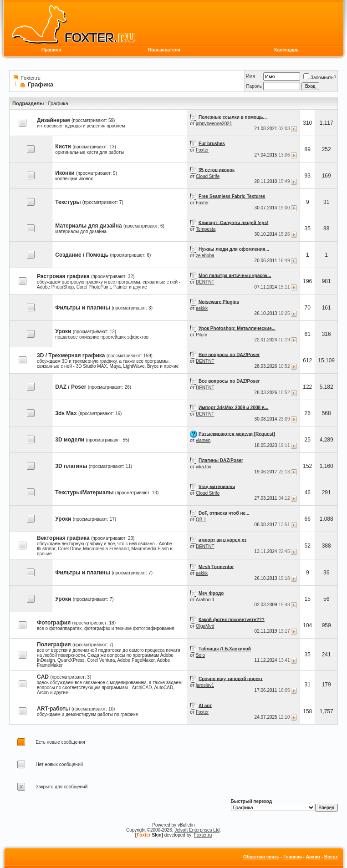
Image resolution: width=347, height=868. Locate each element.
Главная (293, 857)
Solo (200, 655)
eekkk (202, 308)
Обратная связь (261, 857)
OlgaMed (205, 626)
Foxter (202, 150)
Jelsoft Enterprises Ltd (197, 830)
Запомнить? (320, 78)
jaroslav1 (205, 685)
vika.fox (204, 467)
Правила (51, 50)
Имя (250, 76)
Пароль (254, 86)
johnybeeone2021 (214, 124)
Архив (313, 857)
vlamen (203, 440)
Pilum (202, 335)
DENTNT (205, 282)
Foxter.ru (30, 78)
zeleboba (205, 256)
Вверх (331, 857)
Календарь (286, 50)
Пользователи (164, 50)
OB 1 (201, 520)
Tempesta (206, 229)
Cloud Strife (208, 176)
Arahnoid (205, 600)
